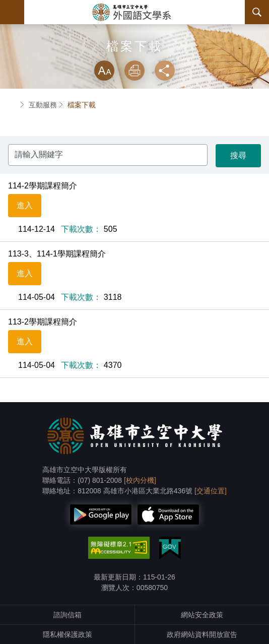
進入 (25, 205)
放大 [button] (104, 71)
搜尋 (257, 12)
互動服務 (43, 105)
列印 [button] (134, 71)
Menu (12, 12)
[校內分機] (140, 480)
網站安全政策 (202, 615)
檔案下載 (82, 105)
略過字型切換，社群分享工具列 (134, 50)
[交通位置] (211, 491)
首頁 (12, 105)
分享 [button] (165, 71)
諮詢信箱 (68, 615)
